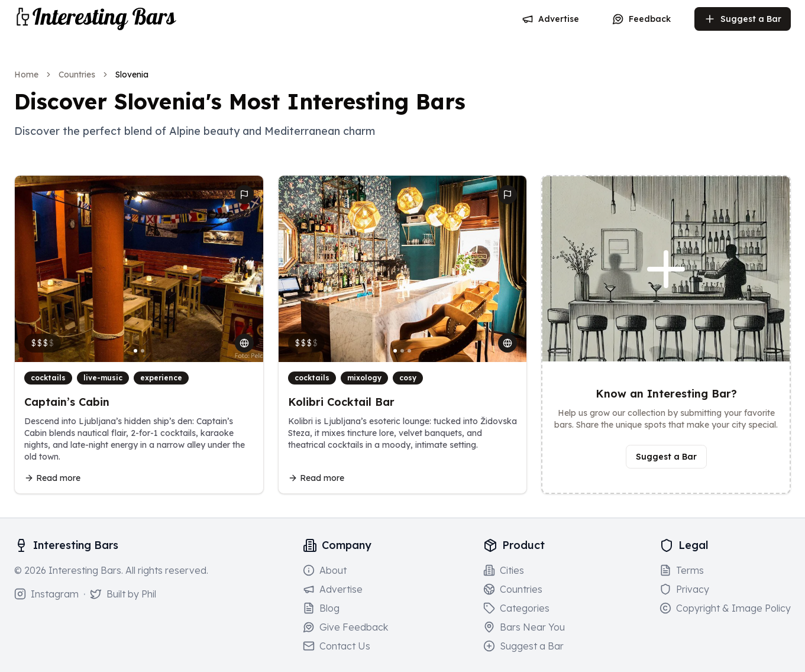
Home (26, 75)
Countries (77, 75)
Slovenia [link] (132, 75)
